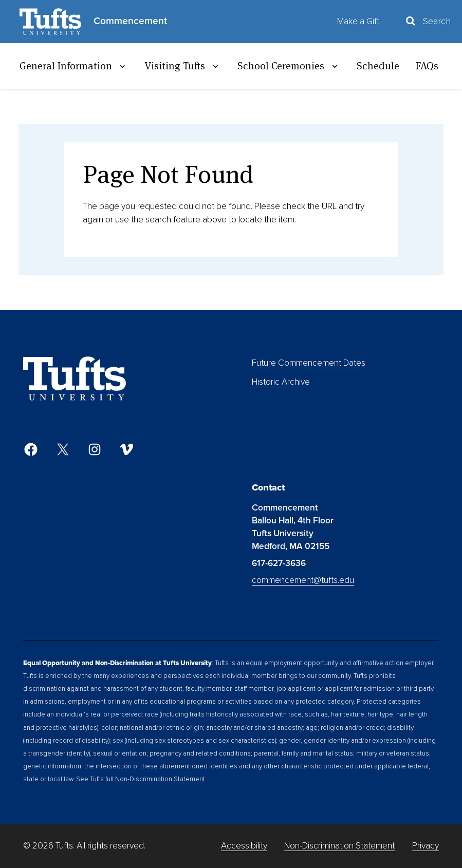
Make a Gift (358, 21)
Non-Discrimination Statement (160, 779)
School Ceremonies (289, 66)
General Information (74, 66)
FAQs (427, 66)
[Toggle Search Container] (427, 21)
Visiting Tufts (183, 66)
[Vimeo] (126, 449)
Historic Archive (281, 382)
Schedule (378, 66)
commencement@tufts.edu (303, 580)
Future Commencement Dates (309, 363)
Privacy (426, 846)
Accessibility (244, 846)
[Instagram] (95, 449)
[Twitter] (63, 449)
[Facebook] (31, 449)
